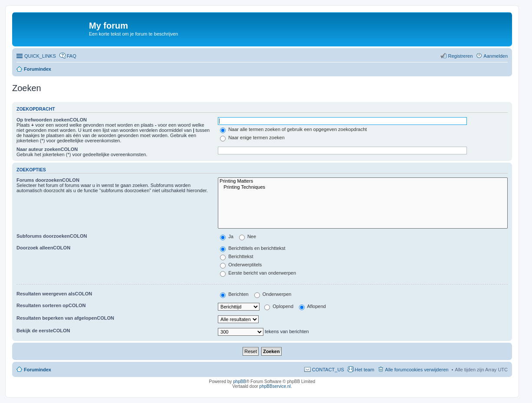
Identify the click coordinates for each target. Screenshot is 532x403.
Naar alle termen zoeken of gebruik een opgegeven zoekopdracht (293, 129)
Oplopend (279, 306)
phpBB (240, 382)
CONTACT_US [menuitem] (328, 370)
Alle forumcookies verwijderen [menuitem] (417, 370)
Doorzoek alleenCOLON (43, 248)
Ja (227, 236)
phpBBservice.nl (275, 386)
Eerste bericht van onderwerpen (258, 273)
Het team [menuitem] (365, 370)
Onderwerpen (273, 294)
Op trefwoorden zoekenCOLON (52, 120)
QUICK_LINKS (40, 56)
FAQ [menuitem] (72, 56)
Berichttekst (237, 256)
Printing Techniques (363, 187)
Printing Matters (363, 181)
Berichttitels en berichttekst (253, 248)
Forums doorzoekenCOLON (48, 180)
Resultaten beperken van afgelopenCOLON (65, 318)
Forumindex (38, 69)
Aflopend (312, 306)
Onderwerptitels (241, 265)
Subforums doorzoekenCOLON (52, 236)
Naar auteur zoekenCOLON (47, 149)
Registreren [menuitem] (460, 56)
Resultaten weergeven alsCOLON (54, 294)
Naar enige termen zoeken (252, 138)
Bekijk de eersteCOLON (43, 331)
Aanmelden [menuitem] (496, 56)
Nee (248, 236)
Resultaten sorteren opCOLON (51, 305)
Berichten (234, 294)
